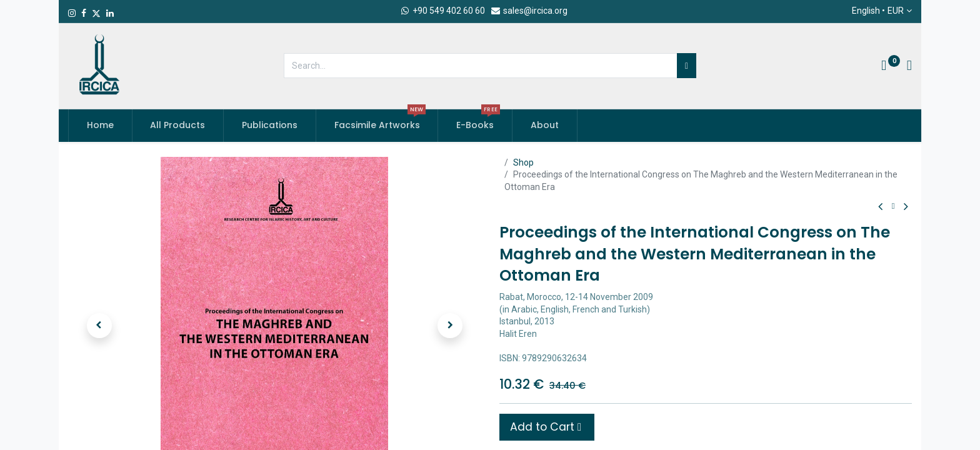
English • (878, 11)
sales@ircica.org (529, 11)
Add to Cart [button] (546, 427)
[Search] (687, 66)
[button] (99, 326)
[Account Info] (909, 67)
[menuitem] (100, 126)
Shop (523, 162)
